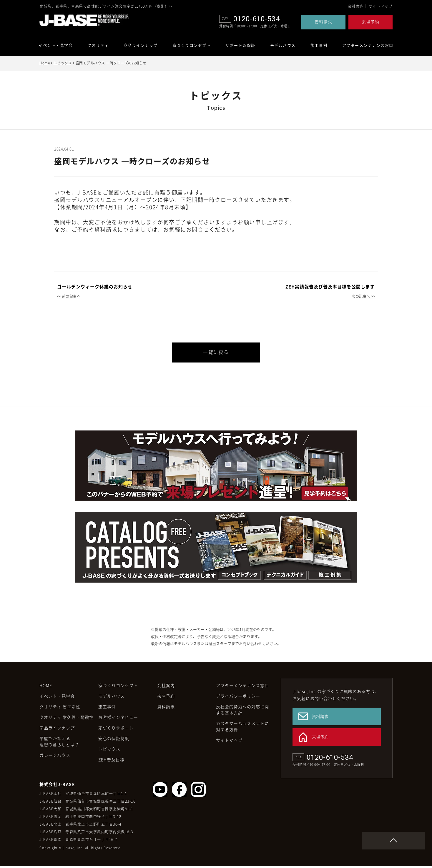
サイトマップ (381, 6)
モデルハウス (112, 698)
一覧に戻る (216, 352)
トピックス (63, 63)
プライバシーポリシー (238, 698)
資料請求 (323, 22)
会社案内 (356, 6)
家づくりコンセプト (118, 688)
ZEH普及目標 (111, 762)
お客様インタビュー (118, 719)
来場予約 (370, 22)
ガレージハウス (55, 757)
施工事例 (319, 45)
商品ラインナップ (141, 45)
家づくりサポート (116, 730)
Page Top (416, 843)
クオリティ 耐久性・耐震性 (67, 719)
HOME (46, 688)
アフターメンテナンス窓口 (368, 45)
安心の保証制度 (114, 741)
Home (45, 63)
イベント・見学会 (56, 45)
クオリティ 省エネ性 (60, 709)
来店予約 (166, 698)
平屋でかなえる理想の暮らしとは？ (59, 744)
